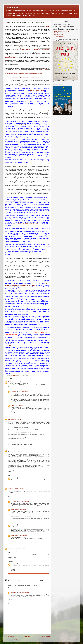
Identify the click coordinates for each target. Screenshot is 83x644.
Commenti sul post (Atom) (14, 639)
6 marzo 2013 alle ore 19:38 (24, 525)
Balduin (10, 382)
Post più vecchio (45, 636)
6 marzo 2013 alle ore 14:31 (19, 450)
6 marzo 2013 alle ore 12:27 (24, 391)
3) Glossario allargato (58, 34)
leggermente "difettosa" (20, 125)
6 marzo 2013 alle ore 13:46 (18, 419)
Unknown (10, 419)
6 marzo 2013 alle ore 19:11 (22, 510)
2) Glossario (55, 33)
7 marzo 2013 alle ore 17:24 (21, 579)
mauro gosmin (11, 548)
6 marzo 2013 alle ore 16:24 (24, 478)
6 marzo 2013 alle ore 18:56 (24, 501)
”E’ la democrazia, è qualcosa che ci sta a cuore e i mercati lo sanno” (21, 583)
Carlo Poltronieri (11, 579)
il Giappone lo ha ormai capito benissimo (26, 224)
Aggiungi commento (10, 603)
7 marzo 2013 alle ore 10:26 (24, 564)
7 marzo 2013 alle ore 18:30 (24, 592)
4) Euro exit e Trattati (58, 36)
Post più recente (9, 636)
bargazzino (10, 488)
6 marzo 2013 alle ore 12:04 (17, 382)
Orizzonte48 (12, 8)
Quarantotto (14, 391)
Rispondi (10, 386)
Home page (27, 636)
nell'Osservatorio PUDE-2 (37, 90)
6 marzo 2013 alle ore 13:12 (20, 406)
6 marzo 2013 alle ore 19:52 (22, 536)
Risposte (11, 389)
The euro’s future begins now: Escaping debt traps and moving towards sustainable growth (23, 73)
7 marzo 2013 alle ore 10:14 (20, 548)
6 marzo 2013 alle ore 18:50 (18, 488)
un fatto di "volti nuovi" (23, 47)
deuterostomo (30, 581)
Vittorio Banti (11, 450)
